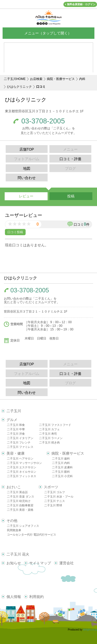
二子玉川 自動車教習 (20, 505)
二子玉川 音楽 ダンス (21, 497)
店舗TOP (27, 149)
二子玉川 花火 (18, 554)
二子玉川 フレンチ (19, 442)
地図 (27, 168)
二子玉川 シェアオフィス (23, 526)
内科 (82, 79)
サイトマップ (40, 563)
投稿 (71, 196)
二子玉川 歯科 (61, 458)
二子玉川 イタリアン (20, 438)
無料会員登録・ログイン (81, 4)
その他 (12, 521)
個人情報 (14, 597)
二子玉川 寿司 (48, 434)
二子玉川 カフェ (49, 429)
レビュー (26, 196)
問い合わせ (27, 178)
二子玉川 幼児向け (19, 501)
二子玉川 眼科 (61, 472)
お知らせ (14, 563)
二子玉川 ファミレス (20, 447)
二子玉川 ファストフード (55, 425)
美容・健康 (16, 453)
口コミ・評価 (70, 159)
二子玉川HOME (15, 79)
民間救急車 (14, 530)
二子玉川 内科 (61, 463)
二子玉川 (14, 411)
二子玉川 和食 (16, 425)
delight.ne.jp (90, 630)
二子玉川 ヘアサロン (20, 458)
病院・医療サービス (61, 79)
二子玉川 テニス (55, 501)
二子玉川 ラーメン (51, 438)
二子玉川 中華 (16, 429)
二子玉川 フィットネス (22, 476)
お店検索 (36, 79)
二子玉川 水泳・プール (59, 497)
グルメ (12, 420)
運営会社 (66, 563)
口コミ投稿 (15, 232)
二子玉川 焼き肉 (49, 442)
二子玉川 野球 (53, 505)
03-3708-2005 (43, 121)
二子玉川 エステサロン (22, 467)
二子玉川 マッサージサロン (24, 463)
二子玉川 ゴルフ (55, 492)
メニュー (49, 33)
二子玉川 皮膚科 (62, 467)
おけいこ (14, 487)
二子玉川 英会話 (17, 492)
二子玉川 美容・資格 (20, 510)
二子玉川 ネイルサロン (22, 472)
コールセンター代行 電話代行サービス (32, 535)
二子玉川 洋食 (16, 434)
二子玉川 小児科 (62, 476)
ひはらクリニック (19, 87)
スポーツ (51, 487)
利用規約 (36, 597)
